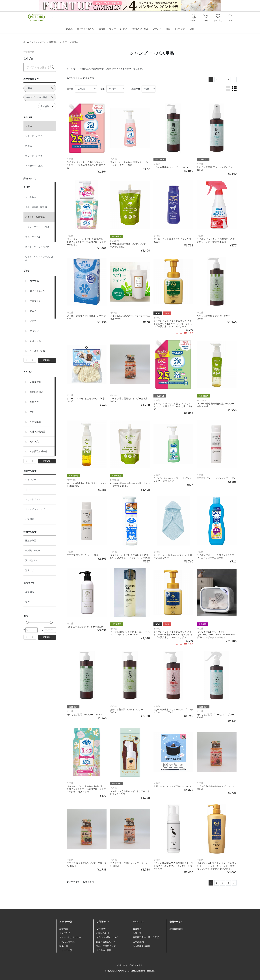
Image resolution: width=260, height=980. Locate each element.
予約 (32, 412)
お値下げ (34, 402)
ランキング (65, 933)
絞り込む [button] (47, 360)
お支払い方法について (107, 937)
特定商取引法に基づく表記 (146, 937)
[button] (51, 18)
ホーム (26, 42)
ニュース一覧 (66, 950)
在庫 (102, 89)
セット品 (34, 441)
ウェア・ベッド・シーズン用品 (39, 258)
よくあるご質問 (104, 950)
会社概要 (137, 929)
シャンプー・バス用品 (69, 42)
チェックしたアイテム (70, 937)
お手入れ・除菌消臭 (48, 42)
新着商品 (64, 929)
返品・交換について (106, 946)
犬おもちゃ (31, 197)
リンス (29, 489)
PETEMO (34, 281)
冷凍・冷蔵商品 (38, 432)
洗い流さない (32, 560)
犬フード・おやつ (34, 136)
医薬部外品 (31, 540)
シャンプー (31, 479)
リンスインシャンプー (36, 509)
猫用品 (29, 146)
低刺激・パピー (33, 550)
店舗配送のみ (36, 392)
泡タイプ (30, 570)
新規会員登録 (176, 929)
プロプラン (35, 301)
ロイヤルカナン (38, 291)
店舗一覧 (137, 933)
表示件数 (136, 89)
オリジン (34, 331)
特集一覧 (64, 946)
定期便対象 (35, 382)
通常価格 (30, 592)
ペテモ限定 (35, 422)
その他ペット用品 (34, 166)
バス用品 (30, 519)
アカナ (33, 321)
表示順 (70, 89)
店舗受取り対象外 (39, 451)
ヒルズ (33, 311)
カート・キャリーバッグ (37, 247)
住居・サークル (33, 237)
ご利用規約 (138, 942)
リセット (30, 360)
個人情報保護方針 (142, 946)
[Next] (234, 79)
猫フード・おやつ (34, 156)
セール (29, 602)
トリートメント (33, 499)
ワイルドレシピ (38, 351)
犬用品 (35, 42)
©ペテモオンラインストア (130, 965)
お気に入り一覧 (67, 942)
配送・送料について (106, 942)
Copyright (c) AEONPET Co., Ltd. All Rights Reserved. (130, 971)
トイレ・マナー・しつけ (37, 227)
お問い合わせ (103, 933)
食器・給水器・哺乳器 (36, 207)
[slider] (27, 622)
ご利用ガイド (103, 929)
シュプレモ (35, 341)
